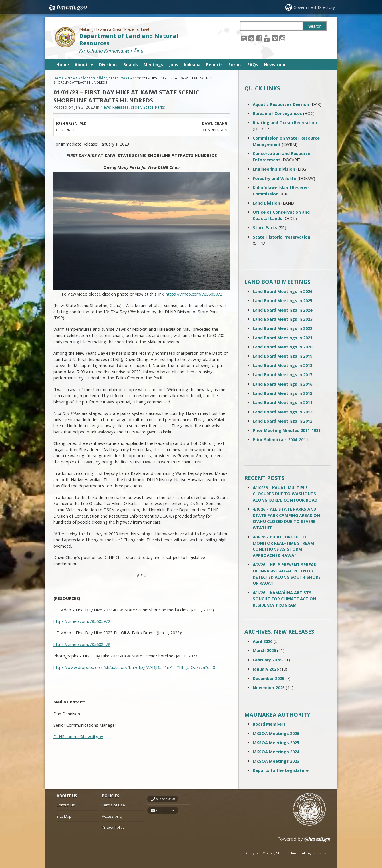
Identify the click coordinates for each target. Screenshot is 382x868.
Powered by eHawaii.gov (305, 842)
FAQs (253, 65)
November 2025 (269, 688)
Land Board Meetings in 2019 (282, 356)
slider (102, 78)
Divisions (108, 65)
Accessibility (112, 816)
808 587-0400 (166, 799)
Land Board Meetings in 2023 (282, 319)
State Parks (119, 78)
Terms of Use (113, 805)
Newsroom (275, 65)
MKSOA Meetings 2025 (276, 743)
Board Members (269, 724)
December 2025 (268, 678)
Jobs (174, 65)
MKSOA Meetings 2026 (276, 733)
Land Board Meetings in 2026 (282, 291)
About (81, 65)
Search (315, 26)
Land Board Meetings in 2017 (282, 375)
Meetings (153, 65)
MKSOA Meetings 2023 (276, 761)
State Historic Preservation (281, 237)
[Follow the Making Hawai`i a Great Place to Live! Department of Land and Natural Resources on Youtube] (267, 38)
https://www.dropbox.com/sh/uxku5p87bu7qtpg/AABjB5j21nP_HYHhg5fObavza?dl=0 (134, 667)
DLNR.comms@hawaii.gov (78, 737)
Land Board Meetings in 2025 (282, 301)
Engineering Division (274, 169)
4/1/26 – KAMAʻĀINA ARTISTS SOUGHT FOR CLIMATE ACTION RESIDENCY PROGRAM (284, 599)
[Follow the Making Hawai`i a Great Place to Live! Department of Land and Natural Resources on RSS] (251, 38)
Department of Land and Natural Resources (129, 39)
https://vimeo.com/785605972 (194, 294)
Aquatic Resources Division (281, 104)
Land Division (266, 203)
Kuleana (192, 65)
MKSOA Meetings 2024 (276, 752)
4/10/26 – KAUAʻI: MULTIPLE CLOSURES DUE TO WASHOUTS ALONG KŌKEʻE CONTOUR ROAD (285, 494)
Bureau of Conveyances (277, 113)
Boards (131, 65)
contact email (166, 810)
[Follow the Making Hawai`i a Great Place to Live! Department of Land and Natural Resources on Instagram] (282, 38)
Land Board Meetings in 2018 (282, 365)
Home (63, 65)
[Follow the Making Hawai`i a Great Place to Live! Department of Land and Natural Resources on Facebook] (259, 38)
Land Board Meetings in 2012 (282, 421)
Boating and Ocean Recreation (285, 123)
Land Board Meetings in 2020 (282, 347)
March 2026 (264, 650)
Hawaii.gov (67, 8)
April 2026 (263, 641)
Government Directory (314, 7)
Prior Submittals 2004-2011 (280, 440)
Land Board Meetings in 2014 (282, 402)
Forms (235, 65)
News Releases (81, 78)
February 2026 (267, 660)
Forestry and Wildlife (274, 178)
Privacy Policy (113, 827)
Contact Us (66, 805)
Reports (214, 65)
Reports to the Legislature (281, 770)
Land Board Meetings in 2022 (282, 328)
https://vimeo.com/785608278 (82, 644)
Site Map (64, 816)
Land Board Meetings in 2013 (282, 412)
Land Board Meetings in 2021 (282, 338)
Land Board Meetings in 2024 (282, 310)
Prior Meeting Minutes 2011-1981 (287, 430)
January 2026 (266, 669)
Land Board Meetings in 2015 (282, 393)
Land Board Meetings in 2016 (282, 384)
